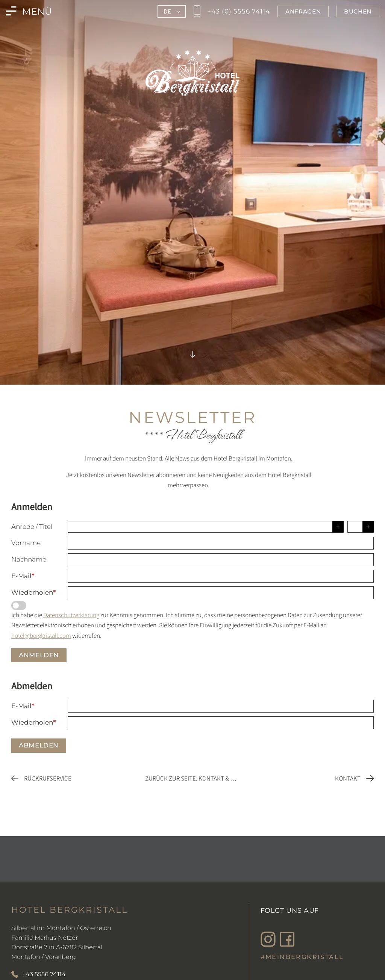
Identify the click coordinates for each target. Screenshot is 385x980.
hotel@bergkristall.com (41, 636)
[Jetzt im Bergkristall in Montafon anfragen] (303, 11)
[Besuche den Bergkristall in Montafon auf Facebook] (289, 939)
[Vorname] (221, 543)
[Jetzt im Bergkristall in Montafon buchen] (358, 11)
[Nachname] (221, 560)
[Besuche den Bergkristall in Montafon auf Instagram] (270, 939)
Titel (46, 527)
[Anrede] (206, 527)
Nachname (29, 559)
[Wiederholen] (221, 593)
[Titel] (361, 527)
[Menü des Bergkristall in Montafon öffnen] (29, 11)
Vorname (26, 543)
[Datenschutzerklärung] (19, 606)
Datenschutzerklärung (71, 615)
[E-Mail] (221, 576)
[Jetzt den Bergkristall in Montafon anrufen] (231, 11)
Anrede (23, 527)
